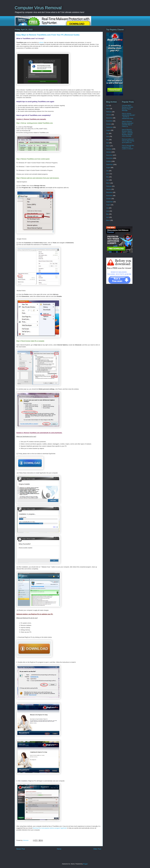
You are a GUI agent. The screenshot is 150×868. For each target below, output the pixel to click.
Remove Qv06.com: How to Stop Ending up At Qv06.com (128, 141)
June (108, 136)
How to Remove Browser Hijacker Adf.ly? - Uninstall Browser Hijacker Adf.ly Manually (127, 133)
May (108, 140)
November (109, 121)
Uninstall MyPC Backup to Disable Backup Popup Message (127, 108)
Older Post (97, 849)
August (108, 130)
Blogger (85, 864)
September (110, 127)
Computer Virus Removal (38, 8)
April (108, 105)
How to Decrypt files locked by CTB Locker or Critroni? (128, 147)
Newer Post (21, 849)
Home (59, 849)
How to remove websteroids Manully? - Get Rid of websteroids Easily (129, 116)
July (107, 133)
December (109, 118)
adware (41, 42)
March (108, 109)
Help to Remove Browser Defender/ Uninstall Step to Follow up (128, 124)
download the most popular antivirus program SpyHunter (50, 828)
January (109, 115)
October (109, 124)
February (109, 112)
